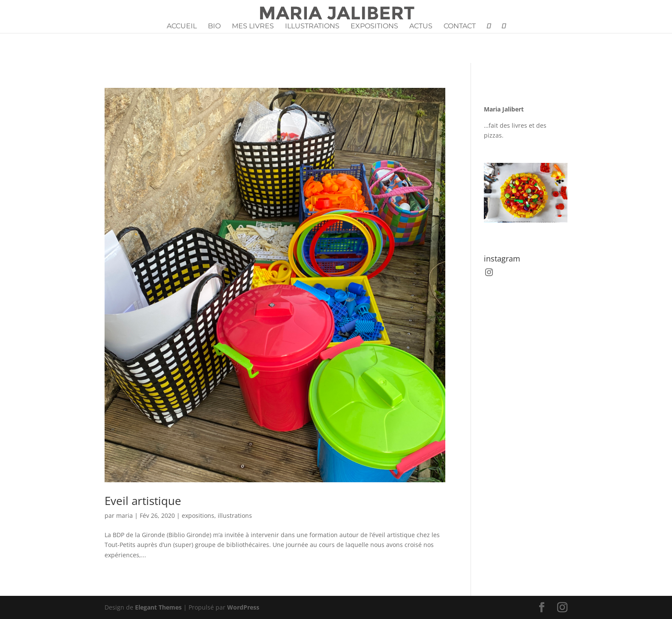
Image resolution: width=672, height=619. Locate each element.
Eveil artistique (143, 501)
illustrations (235, 515)
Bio (214, 27)
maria (124, 515)
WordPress (243, 607)
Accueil (182, 27)
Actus (421, 27)
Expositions (374, 27)
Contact (460, 27)
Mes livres (253, 27)
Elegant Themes (158, 607)
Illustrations (312, 27)
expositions (198, 515)
